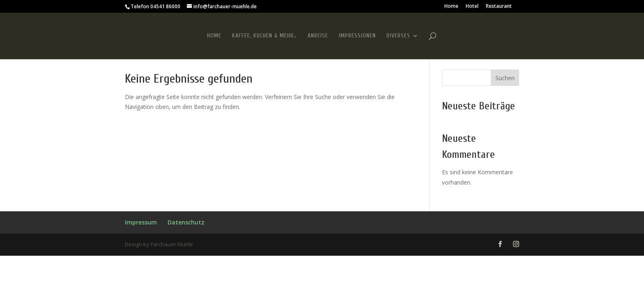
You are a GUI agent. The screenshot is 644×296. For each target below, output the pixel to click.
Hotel (472, 7)
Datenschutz (186, 222)
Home (451, 7)
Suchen (505, 78)
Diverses (398, 36)
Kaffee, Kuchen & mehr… (264, 36)
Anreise (318, 36)
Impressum (141, 222)
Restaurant (499, 7)
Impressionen (357, 36)
